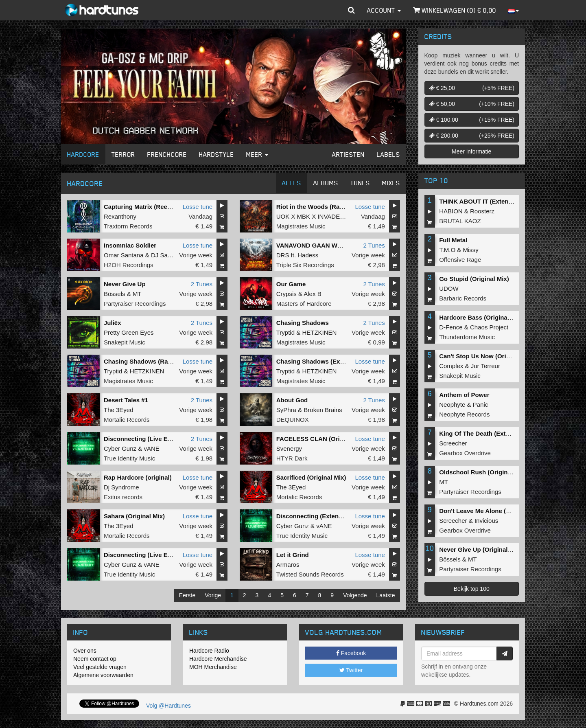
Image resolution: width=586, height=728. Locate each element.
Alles (292, 183)
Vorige (213, 595)
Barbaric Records (463, 298)
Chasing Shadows (303, 323)
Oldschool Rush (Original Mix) (483, 472)
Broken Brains (323, 410)
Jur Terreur (485, 366)
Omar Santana (124, 255)
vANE (151, 448)
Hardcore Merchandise (218, 659)
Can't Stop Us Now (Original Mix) (487, 356)
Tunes (360, 183)
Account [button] (384, 10)
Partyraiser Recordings (135, 304)
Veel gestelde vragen (100, 667)
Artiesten (348, 154)
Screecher (453, 443)
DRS (283, 255)
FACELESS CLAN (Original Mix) (322, 439)
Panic (481, 405)
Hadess (308, 255)
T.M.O (447, 250)
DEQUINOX (293, 420)
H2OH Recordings (129, 265)
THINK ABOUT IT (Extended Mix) (486, 201)
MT (137, 294)
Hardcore (83, 154)
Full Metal (453, 240)
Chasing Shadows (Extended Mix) (325, 361)
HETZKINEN (319, 332)
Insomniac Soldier (130, 245)
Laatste (386, 595)
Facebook (351, 653)
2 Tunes (374, 245)
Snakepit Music (125, 342)
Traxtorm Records (128, 226)
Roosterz (482, 211)
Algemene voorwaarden (103, 675)
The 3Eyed (119, 410)
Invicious (486, 521)
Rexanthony (120, 216)
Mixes (391, 183)
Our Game (291, 284)
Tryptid (285, 332)
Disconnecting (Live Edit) (140, 439)
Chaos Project (489, 327)
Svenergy (289, 448)
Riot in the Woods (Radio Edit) (320, 207)
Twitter (351, 670)
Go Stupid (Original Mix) (474, 279)
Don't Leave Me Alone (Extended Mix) (493, 511)
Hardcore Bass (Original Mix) (481, 317)
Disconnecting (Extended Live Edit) (328, 516)
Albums (326, 183)
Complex (451, 366)
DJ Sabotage (169, 255)
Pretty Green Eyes (129, 332)
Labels (388, 154)
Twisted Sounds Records (310, 574)
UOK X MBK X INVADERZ (312, 216)
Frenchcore (167, 154)
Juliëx (113, 323)
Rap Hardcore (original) (138, 477)
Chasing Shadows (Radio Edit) (148, 361)
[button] (351, 10)
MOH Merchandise (213, 667)
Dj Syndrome (121, 487)
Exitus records (123, 497)
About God (292, 400)
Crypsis (286, 294)
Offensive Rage (460, 260)
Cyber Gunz (120, 448)
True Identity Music (129, 458)
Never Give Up (125, 284)
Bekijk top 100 (472, 589)
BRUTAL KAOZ (460, 221)
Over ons (85, 651)
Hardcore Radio (209, 651)
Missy (471, 250)
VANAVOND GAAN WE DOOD (319, 245)
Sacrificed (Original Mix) (311, 477)
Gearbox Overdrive (465, 453)
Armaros (288, 565)
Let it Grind (293, 555)
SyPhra (286, 410)
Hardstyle (216, 154)
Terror (123, 154)
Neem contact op (95, 659)
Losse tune (198, 207)
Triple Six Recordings (305, 265)
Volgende (355, 595)
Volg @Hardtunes (168, 706)
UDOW (449, 288)
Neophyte (452, 405)
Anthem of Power (464, 395)
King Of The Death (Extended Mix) (488, 433)
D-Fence (451, 327)
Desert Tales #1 (126, 400)
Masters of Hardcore (304, 304)
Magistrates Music (301, 226)
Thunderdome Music (467, 337)
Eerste (187, 595)
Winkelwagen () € (455, 10)
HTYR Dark (292, 458)
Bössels (115, 294)
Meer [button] (257, 154)
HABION (451, 211)
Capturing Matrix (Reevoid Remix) (153, 207)
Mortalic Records (127, 420)
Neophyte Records (464, 414)
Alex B (312, 294)
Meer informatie (471, 151)
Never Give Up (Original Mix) (480, 549)
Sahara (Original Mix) (134, 516)
